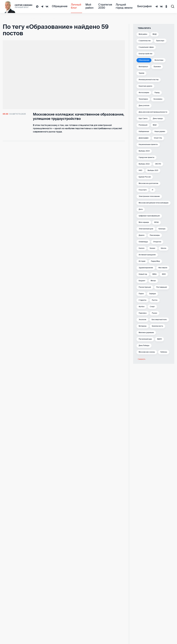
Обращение (58, 6)
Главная (6, 19)
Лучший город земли (124, 6)
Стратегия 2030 (103, 6)
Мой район (87, 6)
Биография (146, 6)
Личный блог (72, 6)
